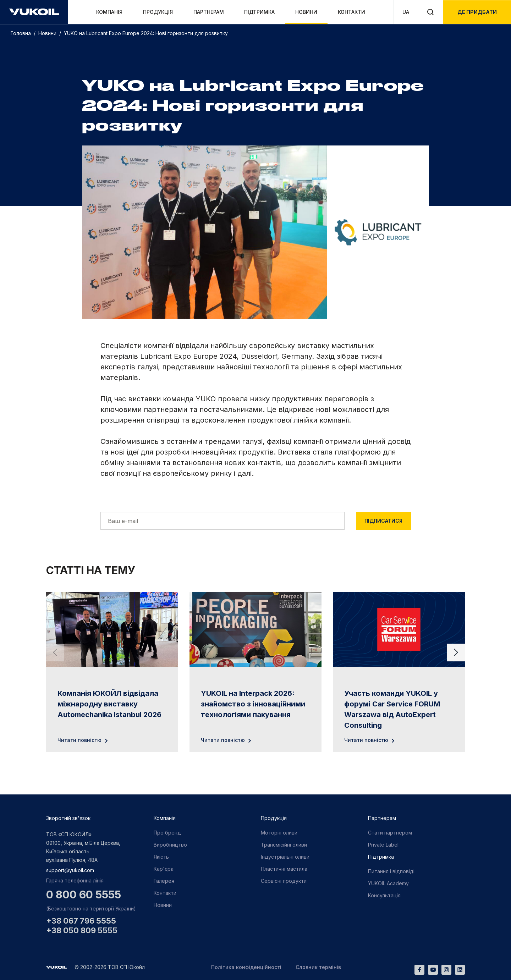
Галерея (164, 881)
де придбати (477, 12)
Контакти (351, 12)
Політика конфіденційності (246, 967)
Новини (306, 12)
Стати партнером (390, 833)
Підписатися (383, 521)
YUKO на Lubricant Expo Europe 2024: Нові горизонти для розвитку (146, 33)
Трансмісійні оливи (284, 845)
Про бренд (167, 833)
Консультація (384, 895)
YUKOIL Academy (388, 883)
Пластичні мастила (284, 869)
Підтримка (259, 12)
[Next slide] (456, 653)
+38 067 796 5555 (81, 921)
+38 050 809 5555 (82, 930)
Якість (161, 857)
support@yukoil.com (70, 870)
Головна (21, 33)
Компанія (109, 12)
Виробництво (170, 845)
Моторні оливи (279, 833)
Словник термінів (318, 967)
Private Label (383, 845)
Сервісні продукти (284, 881)
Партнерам (209, 12)
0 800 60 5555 (84, 894)
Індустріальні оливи (285, 857)
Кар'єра (164, 869)
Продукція (158, 12)
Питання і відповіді (391, 871)
